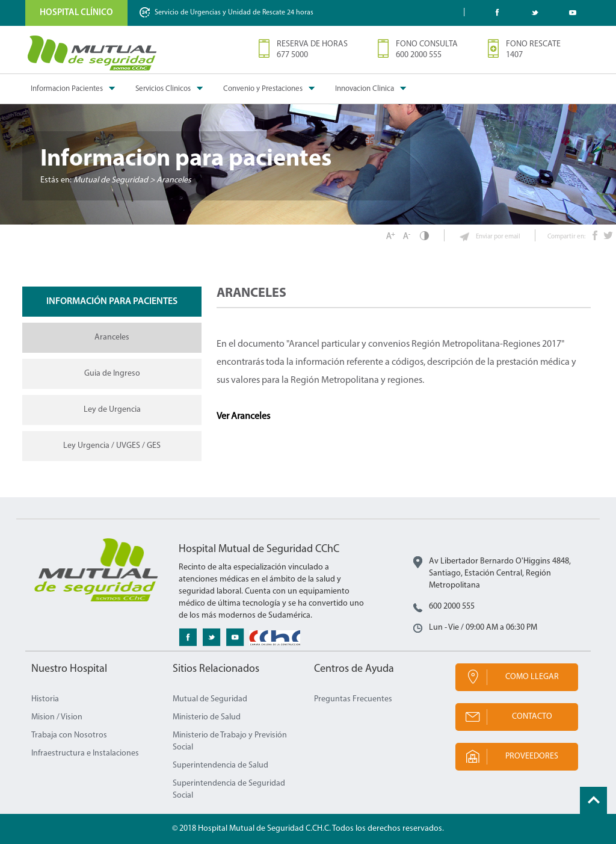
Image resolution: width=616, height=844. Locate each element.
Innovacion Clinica (365, 89)
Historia (45, 699)
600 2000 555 (419, 55)
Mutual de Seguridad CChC (93, 53)
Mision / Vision (57, 717)
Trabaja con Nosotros (69, 735)
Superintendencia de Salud (220, 765)
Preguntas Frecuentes (353, 699)
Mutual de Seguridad (210, 699)
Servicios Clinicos (163, 89)
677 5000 (292, 55)
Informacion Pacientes (67, 89)
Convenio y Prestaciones (263, 89)
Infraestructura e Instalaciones (85, 753)
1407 (514, 55)
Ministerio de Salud (207, 717)
